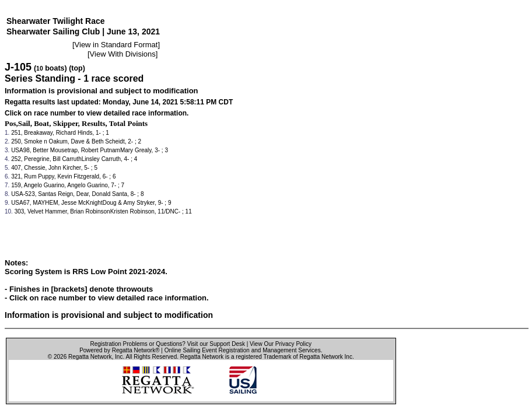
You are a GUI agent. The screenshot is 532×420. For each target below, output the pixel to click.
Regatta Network (90, 357)
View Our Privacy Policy (281, 344)
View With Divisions (123, 54)
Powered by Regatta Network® (119, 350)
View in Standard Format (116, 45)
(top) (77, 68)
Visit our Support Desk (216, 344)
